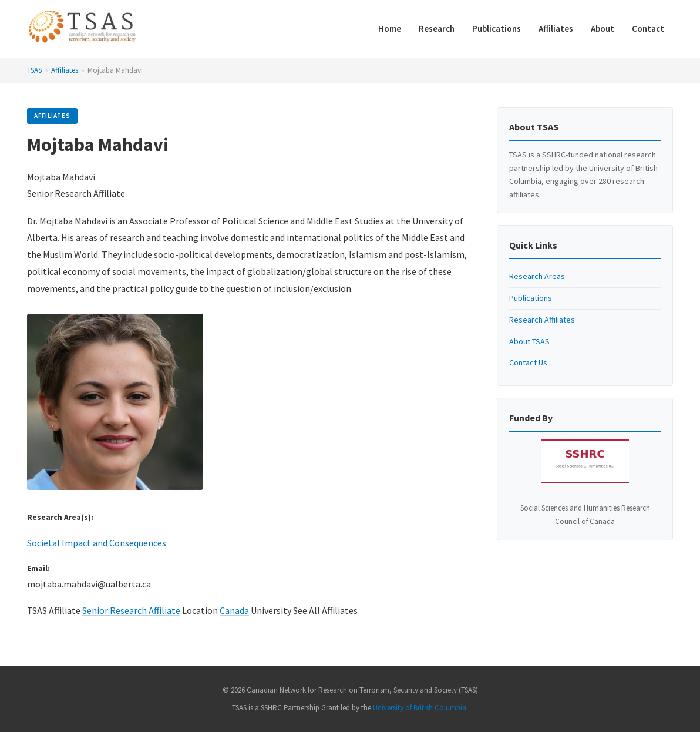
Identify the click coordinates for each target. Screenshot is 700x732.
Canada (234, 610)
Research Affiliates (542, 320)
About (603, 28)
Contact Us (528, 362)
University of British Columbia (420, 708)
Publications (497, 28)
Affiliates (556, 28)
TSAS (34, 70)
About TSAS (529, 341)
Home (390, 28)
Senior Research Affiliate (131, 610)
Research (437, 28)
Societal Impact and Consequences (97, 543)
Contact (648, 28)
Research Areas (537, 276)
